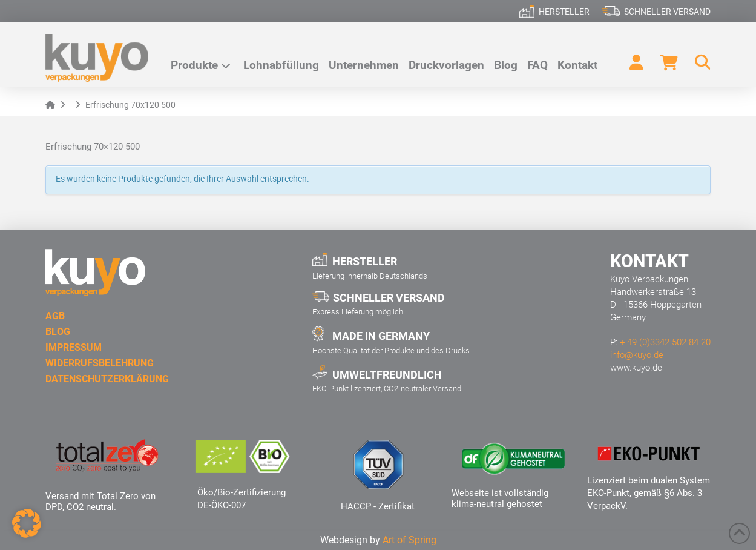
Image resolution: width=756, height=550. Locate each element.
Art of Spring (409, 540)
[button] (697, 62)
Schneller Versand (667, 12)
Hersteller (564, 12)
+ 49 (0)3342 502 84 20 (665, 342)
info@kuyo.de (637, 355)
